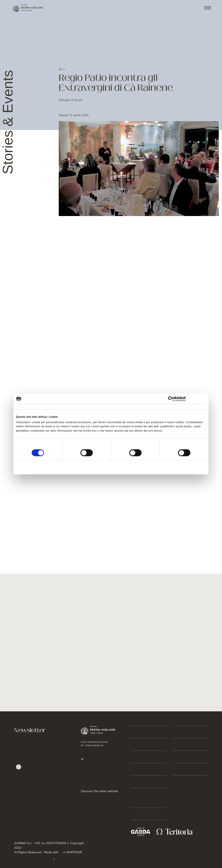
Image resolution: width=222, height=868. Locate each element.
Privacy (29, 784)
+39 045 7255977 (96, 751)
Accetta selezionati (111, 467)
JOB (176, 757)
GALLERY (182, 769)
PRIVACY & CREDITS (33, 859)
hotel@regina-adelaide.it (102, 767)
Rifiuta (47, 467)
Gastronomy (145, 769)
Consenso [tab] (22, 407)
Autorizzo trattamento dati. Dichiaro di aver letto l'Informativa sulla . (43, 776)
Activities (142, 782)
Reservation (145, 732)
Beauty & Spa (145, 757)
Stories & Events (141, 798)
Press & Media (188, 744)
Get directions (93, 780)
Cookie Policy (67, 859)
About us (141, 814)
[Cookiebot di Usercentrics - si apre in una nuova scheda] (187, 399)
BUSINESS (182, 732)
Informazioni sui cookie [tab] (161, 407)
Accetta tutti (175, 467)
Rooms (138, 744)
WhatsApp (92, 759)
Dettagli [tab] (86, 407)
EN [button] (193, 8)
